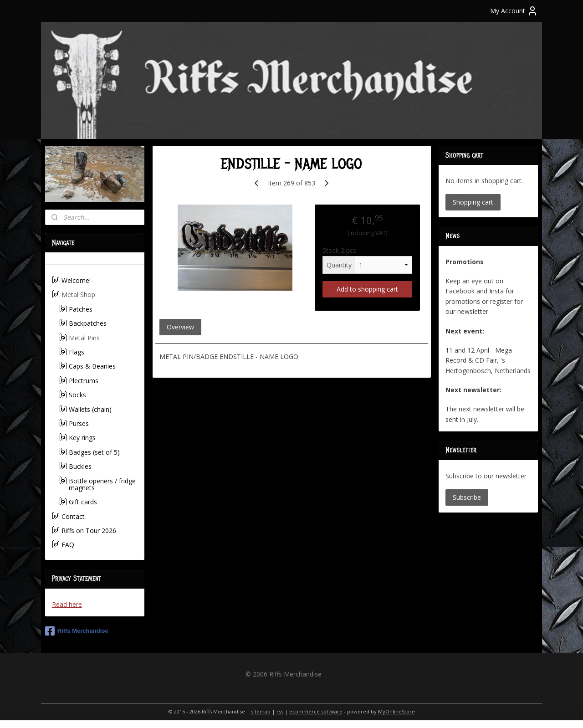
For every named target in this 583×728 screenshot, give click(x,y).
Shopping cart (473, 202)
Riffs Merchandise (77, 631)
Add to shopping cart (367, 289)
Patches (81, 309)
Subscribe (467, 497)
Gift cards (83, 502)
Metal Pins (84, 338)
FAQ (68, 545)
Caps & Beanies (92, 366)
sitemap (261, 711)
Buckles (80, 466)
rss (280, 711)
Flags (77, 352)
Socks (77, 395)
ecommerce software (316, 711)
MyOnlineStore (396, 711)
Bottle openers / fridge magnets (102, 484)
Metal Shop (78, 295)
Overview (180, 327)
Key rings (82, 438)
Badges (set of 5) (94, 452)
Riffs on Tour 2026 (89, 531)
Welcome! (76, 280)
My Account (514, 11)
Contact (73, 516)
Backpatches (88, 323)
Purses (79, 423)
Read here (67, 604)
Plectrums (84, 381)
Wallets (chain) (90, 409)
